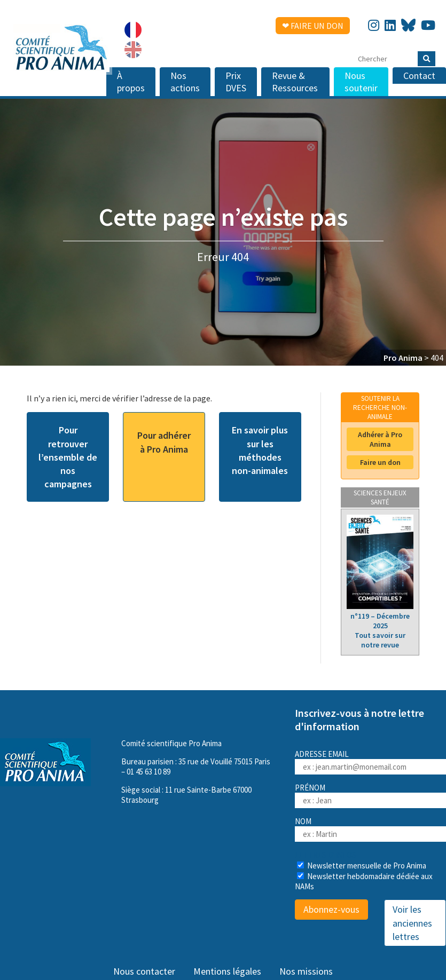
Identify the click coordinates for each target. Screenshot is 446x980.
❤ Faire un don (313, 26)
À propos (131, 82)
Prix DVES (236, 82)
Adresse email (370, 762)
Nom (303, 821)
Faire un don (380, 462)
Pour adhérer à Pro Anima (164, 442)
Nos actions (185, 82)
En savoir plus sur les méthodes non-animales (260, 450)
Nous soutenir (361, 82)
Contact (419, 76)
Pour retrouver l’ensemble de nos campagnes (68, 457)
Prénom (310, 788)
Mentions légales (227, 971)
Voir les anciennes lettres (412, 923)
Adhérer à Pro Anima (380, 439)
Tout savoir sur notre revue (380, 640)
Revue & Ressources (295, 82)
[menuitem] (133, 30)
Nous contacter (144, 971)
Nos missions (306, 971)
